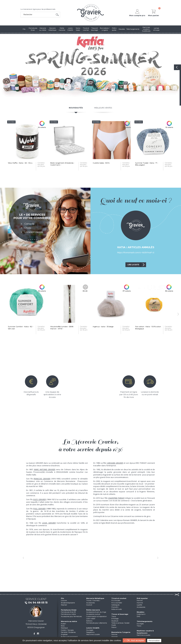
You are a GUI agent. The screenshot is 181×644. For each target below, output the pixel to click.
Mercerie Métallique (95, 598)
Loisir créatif (91, 619)
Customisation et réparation (97, 616)
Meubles (141, 612)
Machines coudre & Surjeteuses (145, 632)
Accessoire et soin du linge (96, 612)
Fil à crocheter (117, 603)
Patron (114, 627)
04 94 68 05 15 (36, 603)
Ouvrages (90, 630)
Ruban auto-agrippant (69, 637)
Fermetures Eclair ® (68, 612)
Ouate (114, 625)
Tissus (114, 616)
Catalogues (115, 605)
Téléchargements (145, 621)
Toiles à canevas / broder (120, 623)
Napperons (90, 632)
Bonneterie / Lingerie (121, 632)
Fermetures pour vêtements (97, 623)
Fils (63, 598)
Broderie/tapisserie (68, 603)
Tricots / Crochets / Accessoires (93, 602)
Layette (139, 605)
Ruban (63, 624)
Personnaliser (154, 641)
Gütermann (141, 614)
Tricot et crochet (119, 598)
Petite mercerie (93, 610)
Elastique (64, 628)
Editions (89, 621)
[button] (23, 558)
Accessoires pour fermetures (71, 616)
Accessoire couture (93, 614)
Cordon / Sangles (67, 630)
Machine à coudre (93, 634)
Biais (63, 626)
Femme (114, 634)
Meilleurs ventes (103, 108)
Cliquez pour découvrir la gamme (90, 70)
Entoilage (115, 619)
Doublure (115, 621)
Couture (64, 600)
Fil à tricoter (116, 600)
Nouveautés (76, 108)
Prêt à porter (142, 598)
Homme (114, 637)
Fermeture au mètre (68, 614)
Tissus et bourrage (120, 614)
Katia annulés (117, 609)
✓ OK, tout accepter (134, 640)
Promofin (115, 607)
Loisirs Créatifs (93, 628)
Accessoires (141, 607)
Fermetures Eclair (69, 610)
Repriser (64, 605)
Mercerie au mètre (69, 621)
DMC (139, 616)
